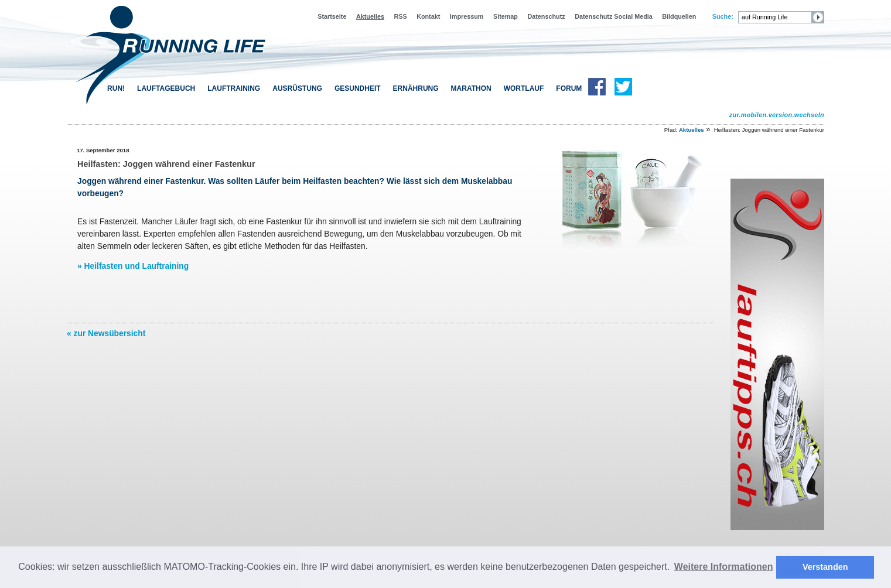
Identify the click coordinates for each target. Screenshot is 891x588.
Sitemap (506, 16)
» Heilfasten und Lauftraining (133, 266)
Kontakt (428, 16)
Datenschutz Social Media (614, 16)
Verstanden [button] (825, 567)
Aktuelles (370, 16)
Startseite (332, 16)
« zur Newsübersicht (106, 333)
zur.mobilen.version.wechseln (777, 115)
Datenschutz (546, 16)
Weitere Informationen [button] (724, 567)
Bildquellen (679, 16)
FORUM (569, 88)
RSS (400, 16)
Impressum (467, 16)
